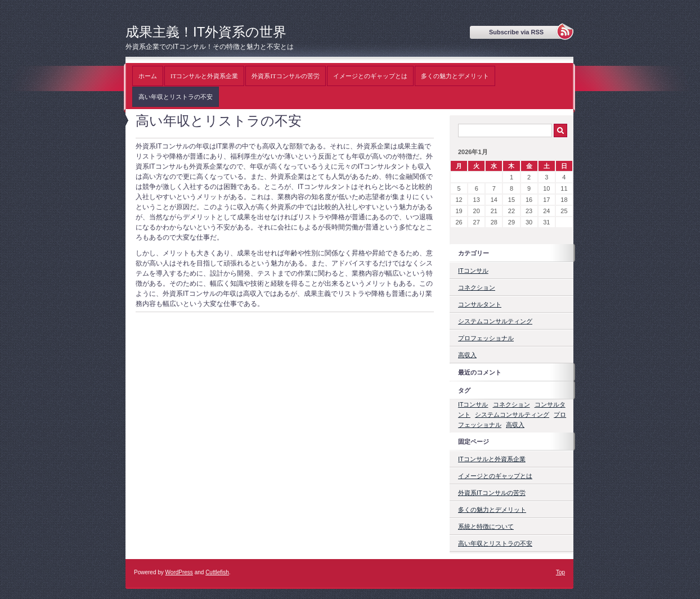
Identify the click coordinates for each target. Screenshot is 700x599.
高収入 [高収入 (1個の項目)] (515, 425)
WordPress (179, 572)
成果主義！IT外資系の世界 (206, 32)
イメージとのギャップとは (370, 76)
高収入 (467, 355)
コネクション (477, 287)
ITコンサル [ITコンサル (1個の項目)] (473, 404)
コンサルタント (480, 304)
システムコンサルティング (495, 321)
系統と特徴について (486, 526)
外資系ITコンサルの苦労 (285, 76)
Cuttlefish (217, 572)
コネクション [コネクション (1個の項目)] (511, 404)
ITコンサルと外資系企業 (204, 76)
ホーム (148, 76)
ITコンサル (473, 271)
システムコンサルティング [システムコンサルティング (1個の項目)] (512, 415)
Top (560, 572)
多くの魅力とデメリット (455, 76)
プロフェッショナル (486, 338)
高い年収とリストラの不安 (176, 97)
